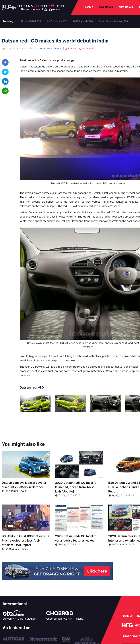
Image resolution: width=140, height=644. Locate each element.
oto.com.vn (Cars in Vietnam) (20, 619)
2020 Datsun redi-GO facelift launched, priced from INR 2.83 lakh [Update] (77, 487)
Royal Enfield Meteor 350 (113, 21)
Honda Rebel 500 (31, 21)
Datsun (58, 48)
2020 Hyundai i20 (83, 21)
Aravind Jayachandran (79, 49)
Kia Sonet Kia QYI (57, 21)
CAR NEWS (106, 7)
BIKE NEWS (126, 7)
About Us (127, 616)
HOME (89, 7)
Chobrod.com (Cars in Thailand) (65, 619)
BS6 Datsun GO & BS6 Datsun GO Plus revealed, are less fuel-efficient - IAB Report (25, 540)
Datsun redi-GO (43, 48)
